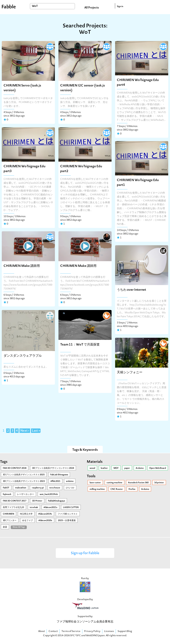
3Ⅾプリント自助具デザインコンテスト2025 (24, 475)
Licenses (109, 631)
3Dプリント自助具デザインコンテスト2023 (24, 481)
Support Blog (125, 631)
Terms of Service (71, 631)
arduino (70, 481)
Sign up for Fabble (85, 553)
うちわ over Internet (131, 290)
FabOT (6, 488)
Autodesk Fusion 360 (138, 483)
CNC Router (117, 489)
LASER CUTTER (71, 507)
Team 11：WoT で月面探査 (80, 345)
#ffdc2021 (55, 481)
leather (104, 468)
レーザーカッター (25, 494)
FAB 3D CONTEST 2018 (15, 468)
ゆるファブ (27, 521)
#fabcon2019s (45, 514)
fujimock (7, 494)
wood (92, 468)
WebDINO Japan (95, 636)
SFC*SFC (76, 636)
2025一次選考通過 (67, 521)
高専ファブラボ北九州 (13, 507)
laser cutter (95, 483)
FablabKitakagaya (56, 501)
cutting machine (114, 483)
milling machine (97, 489)
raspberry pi (38, 488)
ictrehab (34, 507)
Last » (36, 431)
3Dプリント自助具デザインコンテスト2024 (53, 468)
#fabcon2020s (45, 521)
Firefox (132, 489)
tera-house (55, 488)
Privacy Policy (92, 631)
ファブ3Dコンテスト (68, 514)
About (41, 631)
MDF (116, 468)
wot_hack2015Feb (49, 494)
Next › (25, 431)
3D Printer (37, 501)
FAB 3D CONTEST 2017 (15, 501)
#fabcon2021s (50, 507)
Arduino (140, 468)
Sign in (120, 7)
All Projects (92, 8)
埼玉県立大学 (26, 514)
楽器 (5, 527)
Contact (53, 631)
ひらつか (70, 488)
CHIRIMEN (8, 514)
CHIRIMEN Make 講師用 (22, 266)
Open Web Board (158, 468)
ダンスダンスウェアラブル (23, 356)
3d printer (159, 483)
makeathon (21, 488)
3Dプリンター (10, 521)
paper (127, 468)
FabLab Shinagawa (59, 475)
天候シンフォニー (130, 372)
